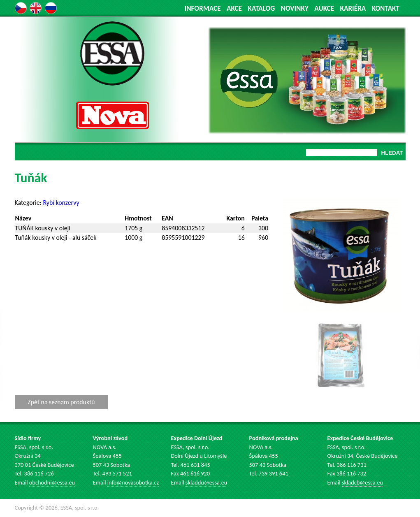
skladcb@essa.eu (362, 482)
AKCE (234, 8)
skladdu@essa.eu (207, 482)
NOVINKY (295, 8)
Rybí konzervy (61, 203)
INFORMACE (203, 8)
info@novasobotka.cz (133, 482)
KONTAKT (386, 8)
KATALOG (261, 8)
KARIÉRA (353, 8)
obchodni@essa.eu (52, 482)
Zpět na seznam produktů (61, 402)
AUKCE (324, 8)
